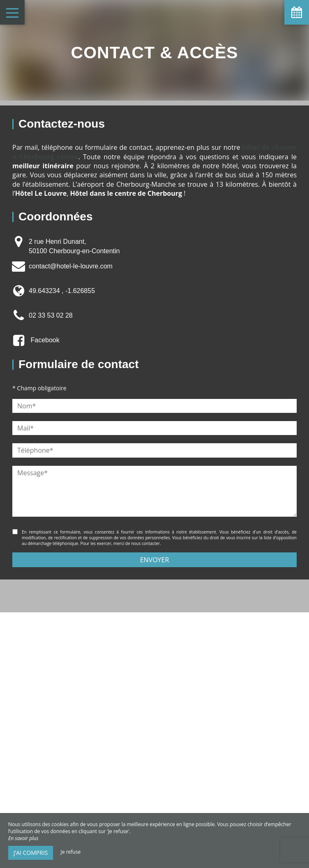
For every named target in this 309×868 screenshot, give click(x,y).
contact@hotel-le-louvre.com (71, 266)
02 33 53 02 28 (51, 315)
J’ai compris (31, 853)
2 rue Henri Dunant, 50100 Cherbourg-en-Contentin (74, 246)
